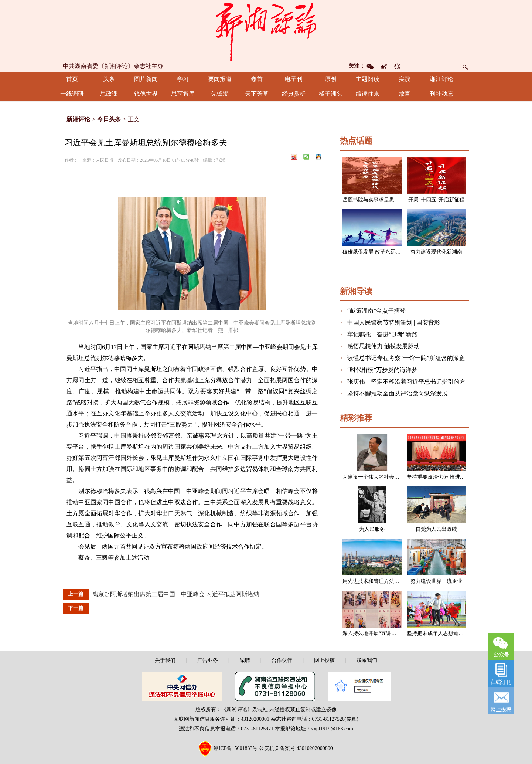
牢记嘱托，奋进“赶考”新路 (382, 334)
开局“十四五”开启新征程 (436, 200)
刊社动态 (441, 94)
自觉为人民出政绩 (436, 529)
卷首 (257, 79)
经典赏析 (294, 94)
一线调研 (72, 94)
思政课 (109, 94)
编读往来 (368, 94)
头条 (109, 79)
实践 (405, 79)
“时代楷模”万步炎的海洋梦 (382, 370)
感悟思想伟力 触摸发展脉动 (383, 346)
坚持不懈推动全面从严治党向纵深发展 (398, 393)
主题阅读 (368, 79)
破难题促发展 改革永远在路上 (377, 252)
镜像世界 (146, 94)
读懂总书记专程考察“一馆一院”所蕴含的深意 (406, 358)
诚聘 (245, 660)
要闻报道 (220, 79)
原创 (331, 79)
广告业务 (208, 660)
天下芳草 (257, 94)
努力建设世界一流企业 (436, 581)
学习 (183, 79)
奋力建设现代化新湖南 (436, 252)
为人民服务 (372, 529)
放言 (405, 94)
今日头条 (109, 119)
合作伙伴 (282, 660)
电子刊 (294, 79)
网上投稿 (324, 660)
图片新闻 (146, 79)
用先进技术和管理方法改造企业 (379, 581)
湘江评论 (441, 79)
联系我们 (367, 660)
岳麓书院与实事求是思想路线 (376, 200)
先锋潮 (220, 94)
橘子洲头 (331, 94)
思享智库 (183, 94)
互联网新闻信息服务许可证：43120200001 (221, 719)
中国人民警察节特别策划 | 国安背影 (394, 322)
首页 (72, 79)
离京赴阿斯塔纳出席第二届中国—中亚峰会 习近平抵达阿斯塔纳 (176, 594)
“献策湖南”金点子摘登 (376, 311)
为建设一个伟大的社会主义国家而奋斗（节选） (397, 477)
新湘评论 (78, 119)
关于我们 (165, 660)
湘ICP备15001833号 (236, 748)
